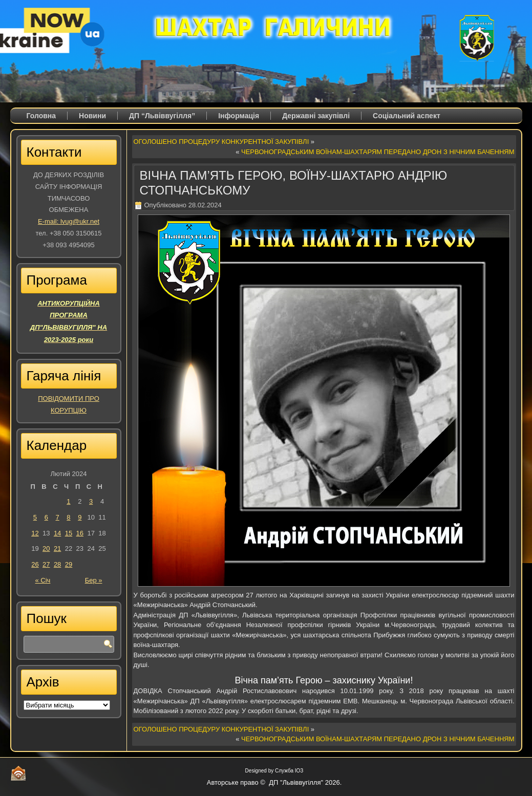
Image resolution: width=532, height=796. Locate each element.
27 (46, 564)
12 (35, 533)
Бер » (94, 580)
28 (57, 564)
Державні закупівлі (316, 116)
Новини (92, 116)
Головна (41, 116)
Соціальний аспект (407, 116)
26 (35, 564)
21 (57, 548)
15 (69, 533)
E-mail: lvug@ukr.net (69, 221)
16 (80, 533)
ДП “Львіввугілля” (162, 116)
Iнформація (239, 116)
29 (69, 564)
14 (57, 533)
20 (46, 548)
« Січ (43, 580)
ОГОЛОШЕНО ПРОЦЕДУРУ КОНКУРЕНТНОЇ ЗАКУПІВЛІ (221, 142)
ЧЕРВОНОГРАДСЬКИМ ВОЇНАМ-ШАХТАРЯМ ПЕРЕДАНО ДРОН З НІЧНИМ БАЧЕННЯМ (378, 152)
